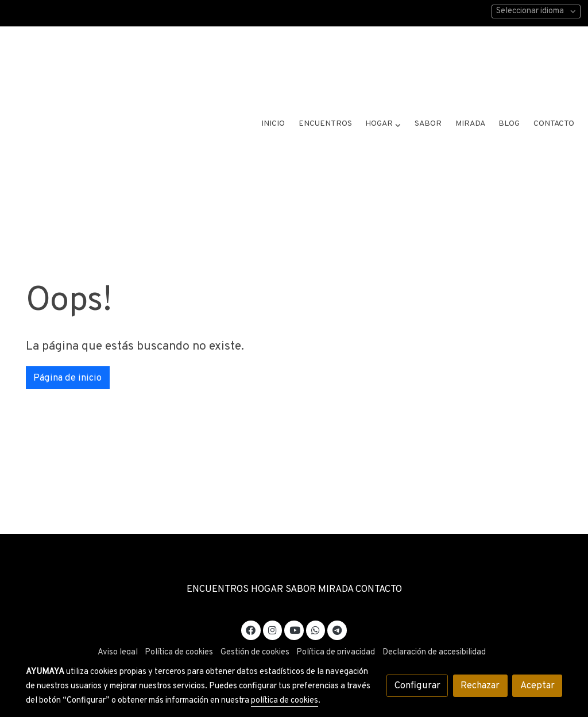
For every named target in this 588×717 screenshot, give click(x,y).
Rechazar (480, 686)
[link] (113, 69)
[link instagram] (273, 604)
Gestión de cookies (255, 628)
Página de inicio (67, 353)
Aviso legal (118, 628)
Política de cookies (179, 628)
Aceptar (537, 686)
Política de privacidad (336, 628)
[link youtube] (295, 604)
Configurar (417, 686)
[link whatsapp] (316, 604)
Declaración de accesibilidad (434, 628)
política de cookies (285, 701)
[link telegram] (337, 604)
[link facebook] (251, 604)
